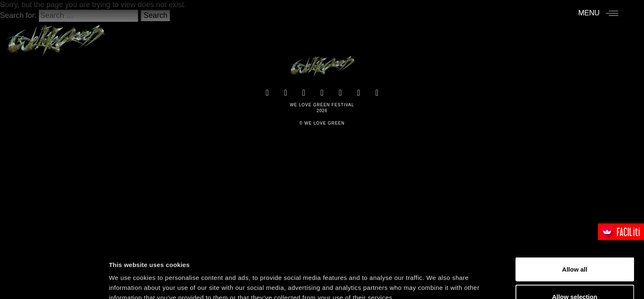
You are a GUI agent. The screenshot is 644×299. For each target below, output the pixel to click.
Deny (575, 277)
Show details (436, 278)
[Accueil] (55, 36)
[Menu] (598, 13)
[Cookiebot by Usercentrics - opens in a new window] (54, 283)
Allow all (575, 222)
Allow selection (574, 250)
